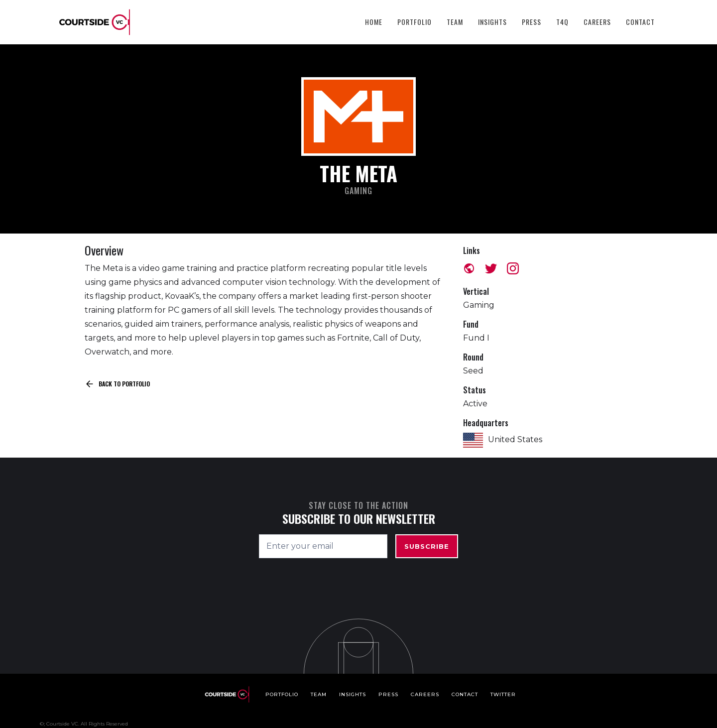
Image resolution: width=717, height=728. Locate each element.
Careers (597, 22)
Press (532, 22)
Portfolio (415, 22)
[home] (95, 22)
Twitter (503, 694)
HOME (374, 22)
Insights (492, 22)
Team (455, 22)
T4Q (562, 22)
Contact (640, 22)
